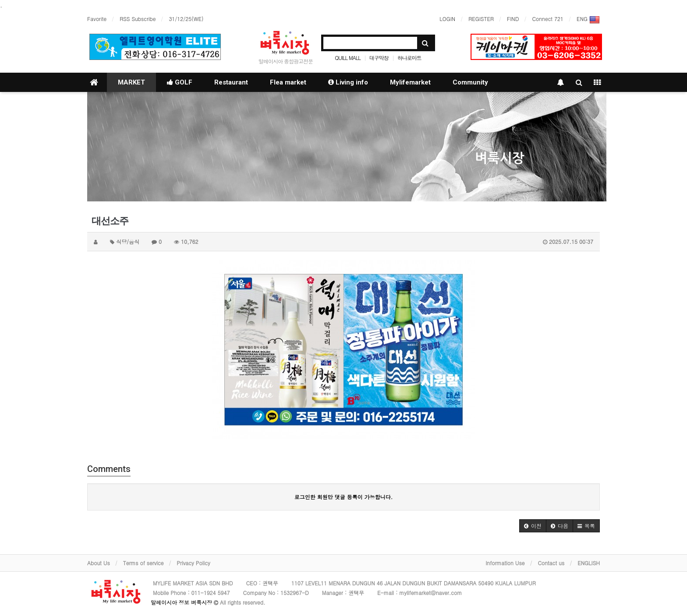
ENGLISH (589, 563)
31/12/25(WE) (186, 19)
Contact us (551, 563)
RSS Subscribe (138, 19)
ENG (588, 20)
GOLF (180, 82)
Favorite (97, 19)
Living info (348, 82)
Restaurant (231, 82)
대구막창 (379, 58)
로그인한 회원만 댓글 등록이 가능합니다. (344, 497)
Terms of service (143, 563)
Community (470, 82)
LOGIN (447, 19)
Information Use (505, 563)
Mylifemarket (410, 82)
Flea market (288, 82)
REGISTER (481, 19)
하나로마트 (409, 58)
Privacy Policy (193, 563)
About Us (99, 563)
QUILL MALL (347, 58)
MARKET (131, 82)
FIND (513, 19)
